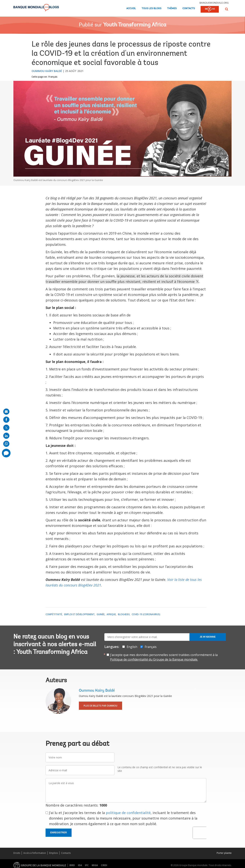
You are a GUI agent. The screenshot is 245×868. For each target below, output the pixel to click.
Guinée (101, 614)
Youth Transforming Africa (135, 25)
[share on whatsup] (6, 444)
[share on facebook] (6, 420)
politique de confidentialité (128, 813)
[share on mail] (6, 412)
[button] (227, 9)
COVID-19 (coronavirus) (146, 614)
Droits (17, 853)
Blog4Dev (124, 614)
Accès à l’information (35, 853)
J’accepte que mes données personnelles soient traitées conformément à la (164, 657)
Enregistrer (59, 833)
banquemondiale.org (214, 3)
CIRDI (104, 865)
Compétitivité (54, 614)
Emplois (53, 853)
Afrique (111, 614)
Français (53, 77)
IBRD (72, 865)
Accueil (131, 9)
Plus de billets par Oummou (100, 706)
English (132, 647)
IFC (87, 865)
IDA (80, 865)
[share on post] (6, 428)
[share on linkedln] (6, 436)
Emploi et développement (79, 614)
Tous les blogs (151, 9)
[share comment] (6, 453)
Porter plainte (224, 853)
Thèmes (172, 9)
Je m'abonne (208, 637)
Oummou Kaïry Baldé (47, 71)
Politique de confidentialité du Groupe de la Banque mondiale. (154, 659)
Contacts (189, 9)
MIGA (95, 865)
